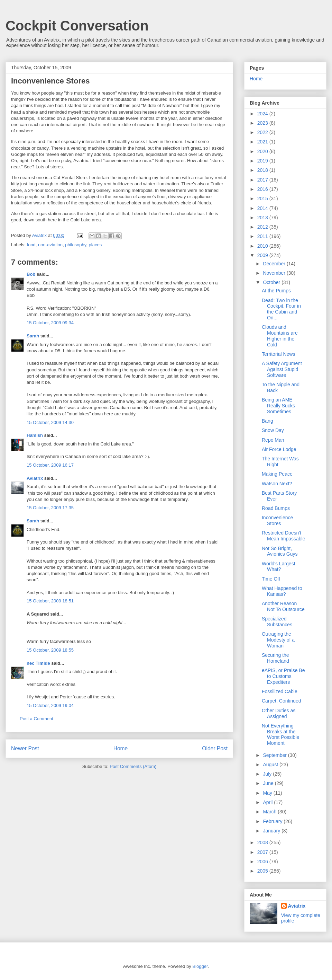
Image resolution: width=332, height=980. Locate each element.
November (275, 273)
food (31, 245)
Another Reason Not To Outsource (283, 606)
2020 (263, 151)
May (268, 793)
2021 (263, 142)
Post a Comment (36, 719)
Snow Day (273, 430)
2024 (263, 114)
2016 (263, 189)
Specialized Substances (277, 622)
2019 (263, 161)
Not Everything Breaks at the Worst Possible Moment (280, 734)
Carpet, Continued (282, 701)
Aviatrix (35, 478)
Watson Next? (277, 484)
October (272, 282)
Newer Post (25, 748)
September (275, 755)
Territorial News (278, 354)
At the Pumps (276, 291)
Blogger (200, 966)
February (273, 821)
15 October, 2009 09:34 (50, 323)
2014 (263, 208)
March (270, 812)
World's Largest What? (279, 567)
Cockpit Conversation (77, 26)
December (275, 264)
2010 (263, 246)
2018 (263, 170)
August (271, 765)
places (95, 245)
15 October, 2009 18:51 (50, 601)
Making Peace (277, 474)
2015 (263, 198)
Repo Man (273, 440)
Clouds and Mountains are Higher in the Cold (280, 336)
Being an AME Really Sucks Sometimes (278, 406)
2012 (263, 227)
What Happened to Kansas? (282, 591)
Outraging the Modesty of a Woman (278, 640)
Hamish (35, 435)
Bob (31, 274)
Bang (268, 421)
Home (121, 748)
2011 (263, 236)
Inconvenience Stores (277, 520)
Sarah (33, 336)
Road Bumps (276, 508)
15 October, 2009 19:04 (50, 705)
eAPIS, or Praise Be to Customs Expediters (283, 676)
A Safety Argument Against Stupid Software (282, 369)
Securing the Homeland (275, 658)
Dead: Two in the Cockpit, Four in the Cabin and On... (281, 309)
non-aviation (50, 245)
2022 (263, 132)
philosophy (76, 245)
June (269, 783)
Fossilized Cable (280, 691)
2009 (263, 255)
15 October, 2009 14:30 (50, 422)
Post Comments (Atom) (133, 766)
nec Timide (38, 663)
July (268, 774)
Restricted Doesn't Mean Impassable (284, 536)
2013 (263, 218)
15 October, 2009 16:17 (50, 465)
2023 (263, 123)
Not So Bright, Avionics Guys (280, 551)
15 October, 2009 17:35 (50, 508)
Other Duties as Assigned (279, 713)
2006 (263, 862)
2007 (263, 852)
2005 (263, 871)
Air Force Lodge (279, 449)
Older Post (215, 748)
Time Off (271, 579)
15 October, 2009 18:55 (50, 650)
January (272, 831)
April (268, 802)
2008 (263, 842)
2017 (263, 180)
